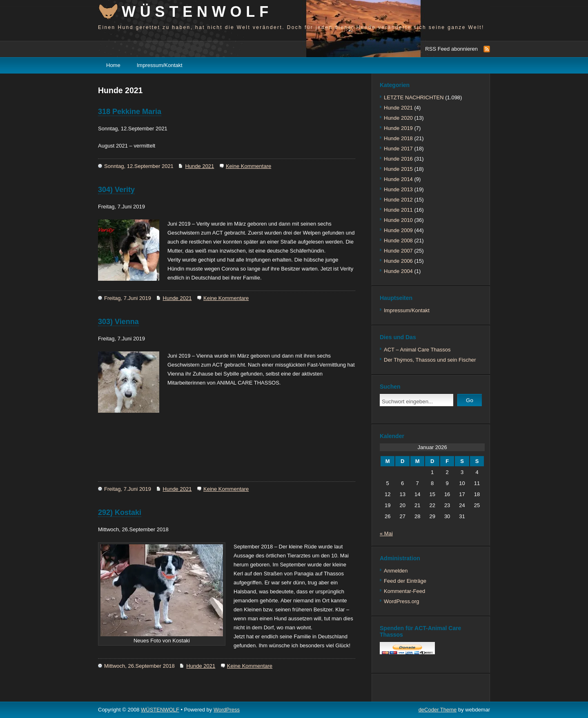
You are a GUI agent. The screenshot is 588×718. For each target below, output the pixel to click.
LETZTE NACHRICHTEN (414, 97)
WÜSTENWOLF (197, 12)
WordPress (227, 710)
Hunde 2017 (398, 149)
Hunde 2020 (398, 118)
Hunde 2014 (398, 179)
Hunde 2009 (398, 230)
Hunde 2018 (398, 138)
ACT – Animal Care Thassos (417, 350)
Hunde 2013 (398, 189)
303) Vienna (118, 322)
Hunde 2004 (398, 271)
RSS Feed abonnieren (451, 49)
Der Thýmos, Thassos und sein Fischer (430, 360)
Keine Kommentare (248, 166)
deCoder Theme (438, 710)
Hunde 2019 (398, 128)
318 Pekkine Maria (130, 112)
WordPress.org (401, 601)
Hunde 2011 (398, 210)
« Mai (386, 533)
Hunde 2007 (398, 251)
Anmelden (396, 571)
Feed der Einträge (405, 581)
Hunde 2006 (398, 261)
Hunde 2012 (398, 200)
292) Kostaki (120, 512)
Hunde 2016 (398, 159)
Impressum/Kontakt (160, 65)
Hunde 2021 (199, 166)
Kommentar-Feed (404, 591)
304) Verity (116, 190)
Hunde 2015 (398, 169)
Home (113, 65)
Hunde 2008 (398, 240)
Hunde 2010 (398, 220)
